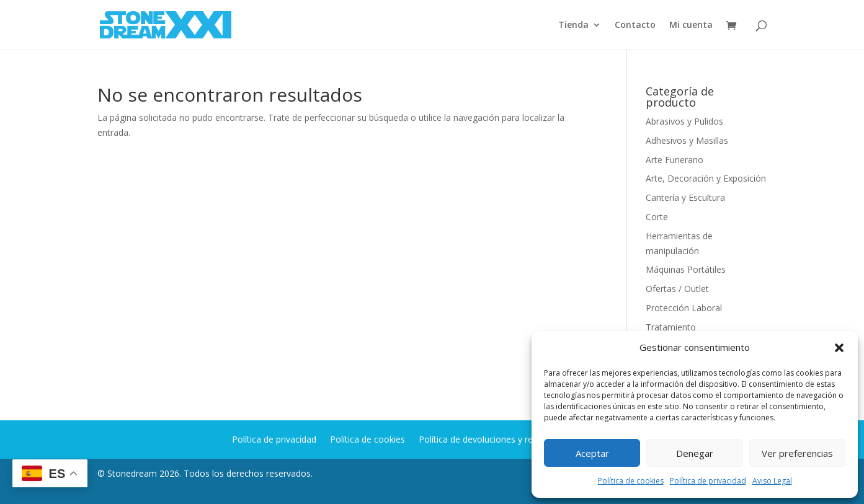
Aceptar (592, 453)
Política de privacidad (708, 481)
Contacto (635, 25)
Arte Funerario (675, 160)
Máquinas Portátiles (686, 269)
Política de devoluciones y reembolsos (496, 440)
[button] (839, 348)
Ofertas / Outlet (677, 289)
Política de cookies (631, 481)
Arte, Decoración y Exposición (706, 178)
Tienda (573, 25)
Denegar (695, 453)
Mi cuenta (691, 25)
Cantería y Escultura (685, 197)
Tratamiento (671, 327)
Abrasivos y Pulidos (684, 121)
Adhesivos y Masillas (687, 140)
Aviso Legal (772, 481)
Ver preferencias (797, 453)
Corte (657, 217)
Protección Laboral (684, 308)
